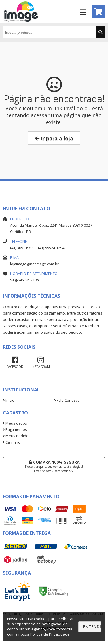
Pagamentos (15, 430)
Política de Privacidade (50, 634)
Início (9, 400)
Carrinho (12, 442)
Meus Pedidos (17, 436)
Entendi (92, 627)
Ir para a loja (54, 138)
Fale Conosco (67, 400)
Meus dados (15, 423)
